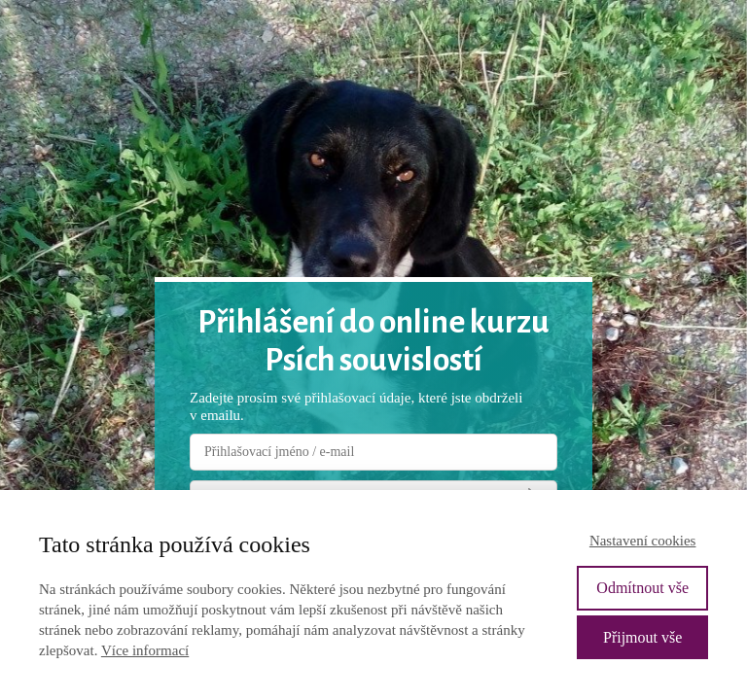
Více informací (145, 650)
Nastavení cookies (643, 541)
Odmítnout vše (642, 588)
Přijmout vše (642, 637)
